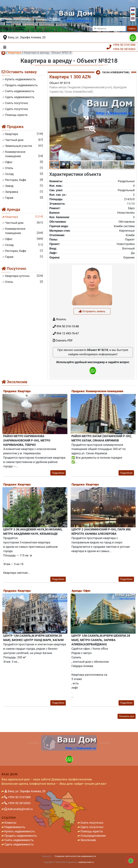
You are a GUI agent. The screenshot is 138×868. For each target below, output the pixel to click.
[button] (92, 127)
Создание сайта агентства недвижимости (75, 856)
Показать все (127, 716)
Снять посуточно (92, 823)
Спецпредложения (93, 836)
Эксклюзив (88, 840)
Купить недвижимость (20, 831)
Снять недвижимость (19, 840)
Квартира (14, 53)
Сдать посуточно (92, 827)
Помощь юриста (92, 831)
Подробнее (58, 473)
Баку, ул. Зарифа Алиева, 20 (27, 37)
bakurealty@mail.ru (18, 809)
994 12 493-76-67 (66, 376)
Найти (132, 29)
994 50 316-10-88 (66, 369)
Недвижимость (15, 827)
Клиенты (10, 823)
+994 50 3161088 (124, 45)
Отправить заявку (92, 354)
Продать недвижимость (21, 836)
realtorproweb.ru (86, 862)
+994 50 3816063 (124, 49)
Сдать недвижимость (19, 844)
